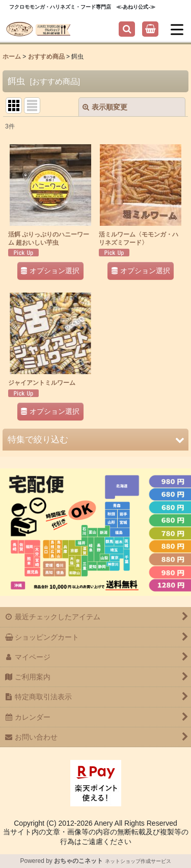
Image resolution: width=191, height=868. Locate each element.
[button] (127, 29)
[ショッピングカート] (150, 29)
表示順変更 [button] (105, 107)
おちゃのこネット (78, 861)
